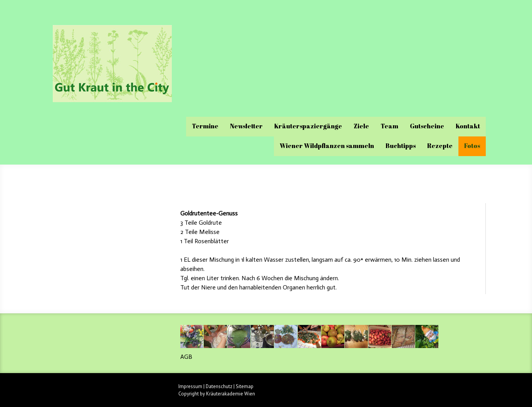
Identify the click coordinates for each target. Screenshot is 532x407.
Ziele (361, 126)
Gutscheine (427, 126)
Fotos (472, 146)
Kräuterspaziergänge (308, 126)
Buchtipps (401, 146)
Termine (205, 126)
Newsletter (246, 126)
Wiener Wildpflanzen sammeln (327, 146)
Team (389, 126)
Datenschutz (219, 386)
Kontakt (468, 126)
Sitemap (245, 386)
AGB (186, 357)
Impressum (190, 386)
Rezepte (440, 146)
